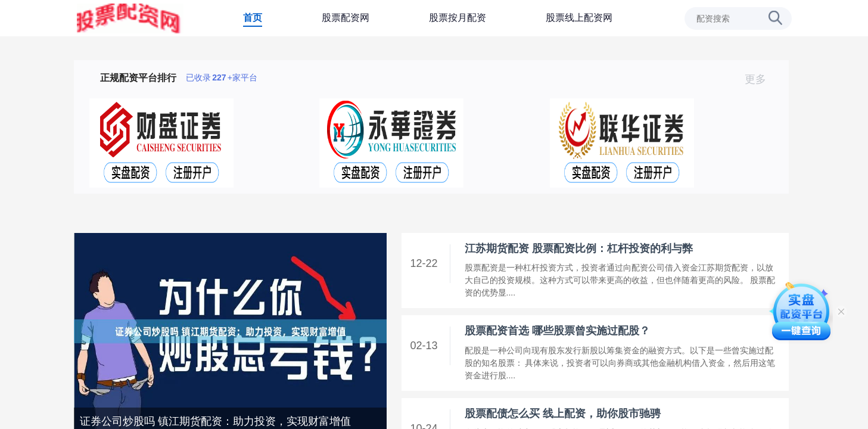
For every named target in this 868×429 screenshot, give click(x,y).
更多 (760, 79)
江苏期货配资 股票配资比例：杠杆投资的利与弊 (579, 248)
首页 (253, 18)
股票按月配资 (458, 18)
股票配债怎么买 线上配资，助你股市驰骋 (563, 414)
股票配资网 (346, 18)
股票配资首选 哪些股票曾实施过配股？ (557, 331)
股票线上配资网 (579, 18)
